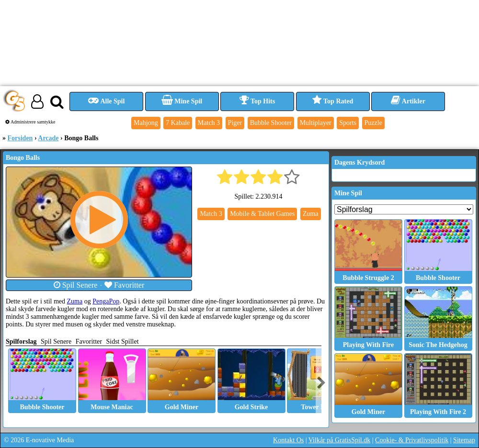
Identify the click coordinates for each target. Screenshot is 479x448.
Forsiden (20, 138)
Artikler (408, 101)
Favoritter (125, 285)
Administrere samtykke (30, 122)
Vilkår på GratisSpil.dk (339, 440)
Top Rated (333, 101)
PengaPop (106, 301)
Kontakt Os (288, 440)
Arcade (48, 138)
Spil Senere (76, 285)
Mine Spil (182, 101)
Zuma (75, 301)
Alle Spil (107, 101)
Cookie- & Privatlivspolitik (412, 440)
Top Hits (257, 101)
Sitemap (464, 440)
